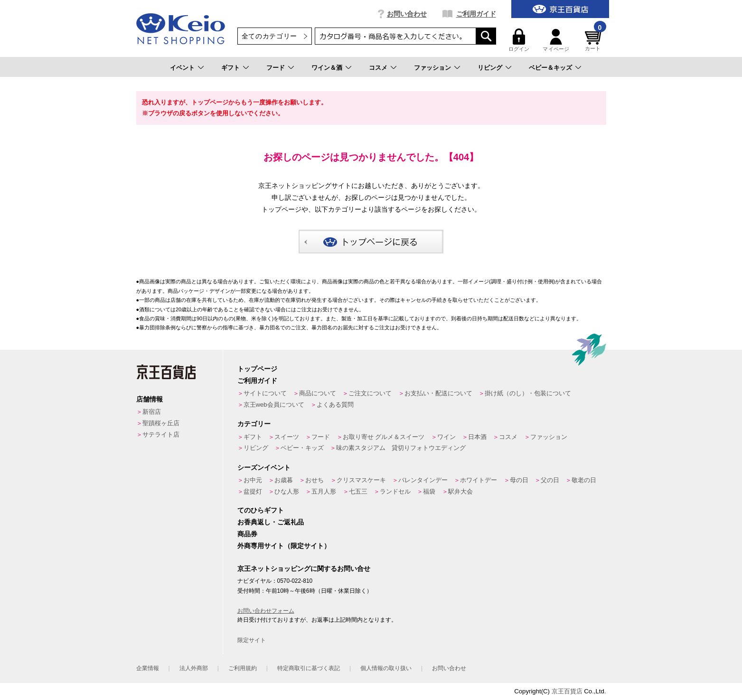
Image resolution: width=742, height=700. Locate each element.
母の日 (519, 480)
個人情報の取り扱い (386, 668)
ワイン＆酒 (327, 68)
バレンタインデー (423, 480)
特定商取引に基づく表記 (309, 668)
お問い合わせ (407, 14)
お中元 (253, 480)
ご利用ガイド (476, 14)
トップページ (257, 369)
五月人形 (324, 491)
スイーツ (287, 437)
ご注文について (370, 393)
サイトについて (265, 393)
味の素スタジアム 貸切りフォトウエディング (401, 448)
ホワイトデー (479, 480)
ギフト (230, 68)
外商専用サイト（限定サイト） (284, 546)
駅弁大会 (460, 491)
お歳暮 (284, 480)
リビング (490, 68)
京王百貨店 (567, 691)
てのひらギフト (261, 510)
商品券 (247, 534)
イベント (182, 68)
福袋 (429, 491)
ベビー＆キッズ (550, 68)
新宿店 (152, 412)
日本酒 (477, 437)
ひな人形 (287, 491)
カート (594, 40)
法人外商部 (194, 668)
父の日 (550, 480)
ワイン (446, 437)
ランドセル (395, 491)
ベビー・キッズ (302, 448)
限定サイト (252, 640)
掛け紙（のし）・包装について (528, 393)
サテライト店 (161, 434)
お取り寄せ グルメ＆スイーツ (384, 437)
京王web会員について (274, 405)
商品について (318, 393)
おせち (315, 480)
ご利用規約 (243, 668)
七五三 (358, 491)
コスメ (378, 68)
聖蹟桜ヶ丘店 (161, 423)
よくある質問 (335, 405)
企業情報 (148, 668)
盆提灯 (253, 491)
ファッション (432, 68)
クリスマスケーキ (361, 480)
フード (276, 68)
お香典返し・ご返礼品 (271, 522)
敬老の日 (584, 480)
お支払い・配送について (438, 393)
